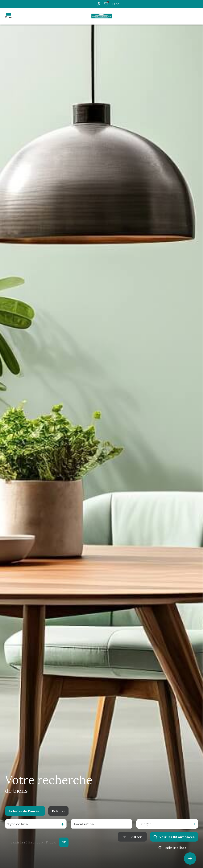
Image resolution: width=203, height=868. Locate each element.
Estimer (58, 811)
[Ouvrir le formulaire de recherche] (132, 837)
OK (64, 842)
